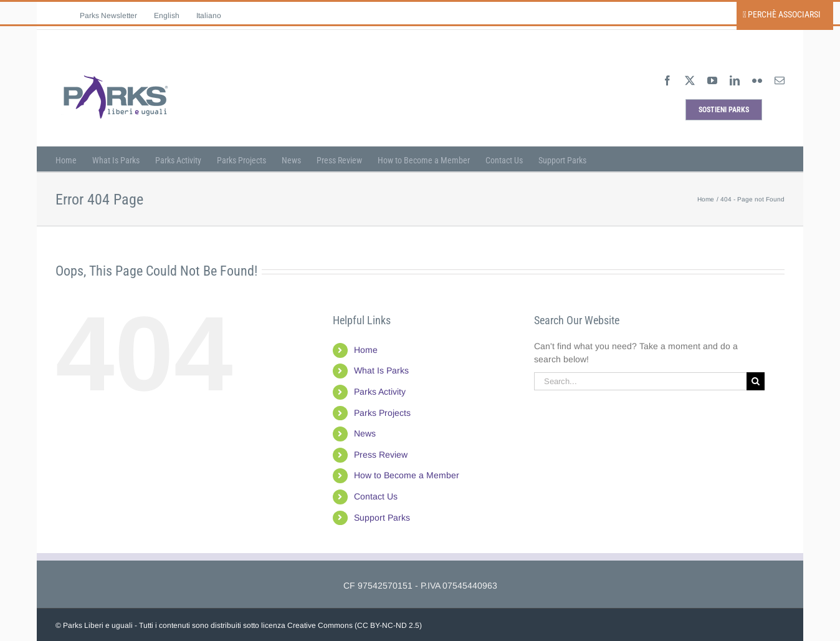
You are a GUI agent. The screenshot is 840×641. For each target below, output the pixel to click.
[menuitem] (167, 16)
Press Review (381, 455)
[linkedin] (735, 80)
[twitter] (690, 80)
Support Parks (382, 518)
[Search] (756, 381)
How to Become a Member (407, 475)
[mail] (780, 80)
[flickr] (757, 80)
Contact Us (376, 496)
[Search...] (640, 381)
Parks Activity (380, 392)
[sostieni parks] (724, 110)
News (365, 433)
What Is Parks (381, 370)
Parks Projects (382, 413)
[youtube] (712, 80)
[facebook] (667, 80)
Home (366, 350)
